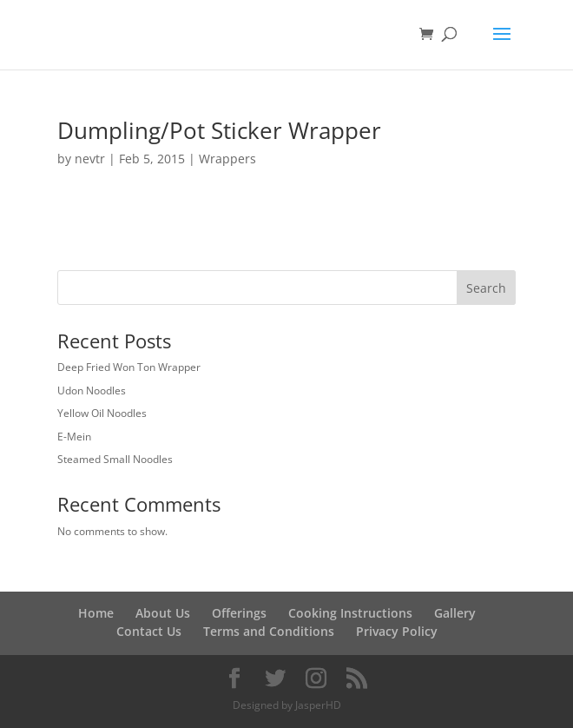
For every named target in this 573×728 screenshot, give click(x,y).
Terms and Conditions (269, 631)
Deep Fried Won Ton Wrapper (129, 367)
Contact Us (149, 631)
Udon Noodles (92, 390)
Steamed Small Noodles (115, 459)
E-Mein (74, 437)
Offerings (239, 613)
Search (486, 288)
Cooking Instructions (350, 613)
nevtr (90, 159)
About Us (163, 613)
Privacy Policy (397, 631)
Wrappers (227, 159)
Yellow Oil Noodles (102, 413)
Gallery (455, 613)
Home (96, 613)
